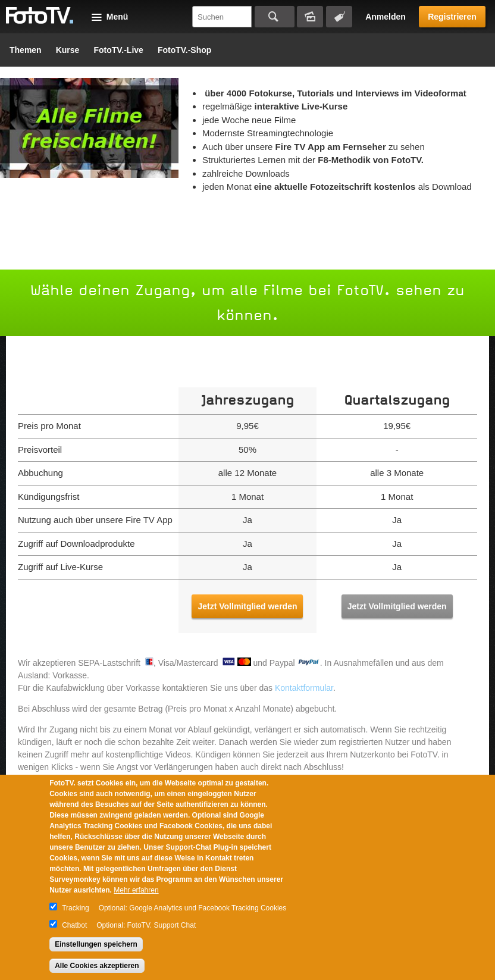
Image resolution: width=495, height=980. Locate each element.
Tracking (76, 908)
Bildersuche (310, 17)
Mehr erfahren (136, 890)
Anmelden (386, 17)
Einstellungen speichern (96, 944)
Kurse (68, 50)
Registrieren (452, 17)
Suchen (275, 17)
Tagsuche (339, 17)
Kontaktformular (304, 688)
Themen (26, 50)
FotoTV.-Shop (184, 50)
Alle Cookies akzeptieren (97, 966)
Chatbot (74, 925)
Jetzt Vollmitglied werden (247, 606)
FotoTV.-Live (118, 50)
